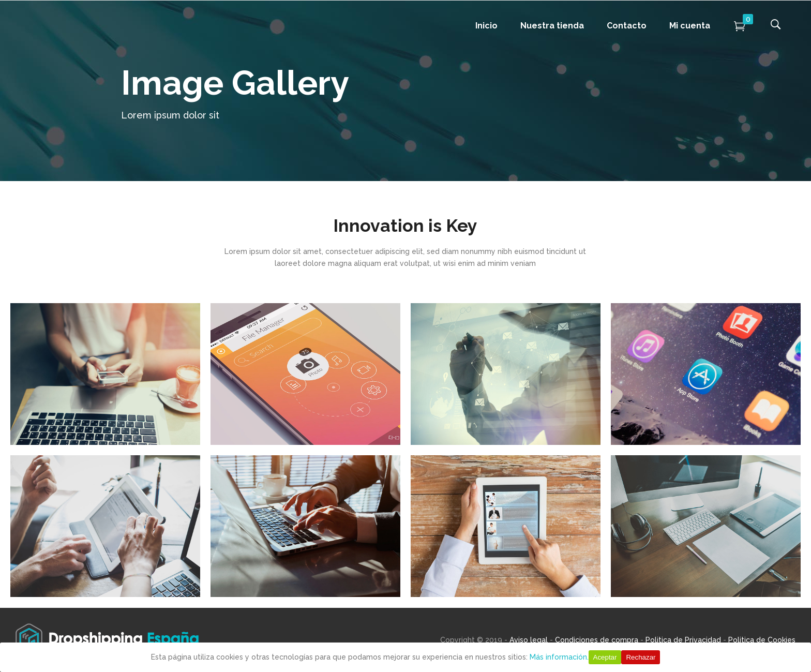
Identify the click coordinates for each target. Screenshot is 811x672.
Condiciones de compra (597, 640)
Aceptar (605, 657)
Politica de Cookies (762, 640)
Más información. (559, 657)
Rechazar (641, 657)
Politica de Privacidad (683, 640)
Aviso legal (529, 640)
